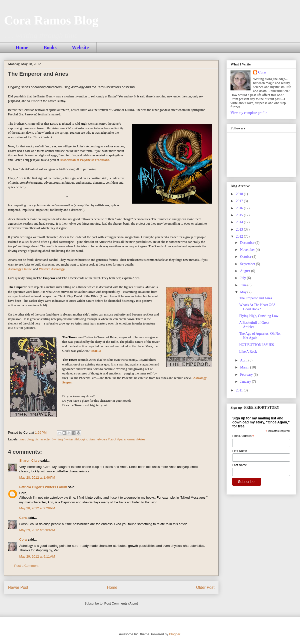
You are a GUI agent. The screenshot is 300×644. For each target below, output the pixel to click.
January (246, 382)
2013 (240, 229)
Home (22, 47)
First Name (240, 451)
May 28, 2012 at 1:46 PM (37, 478)
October (246, 257)
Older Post (205, 587)
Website (80, 47)
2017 (240, 201)
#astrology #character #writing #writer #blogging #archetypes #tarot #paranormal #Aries (82, 439)
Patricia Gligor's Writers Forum (43, 487)
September (248, 264)
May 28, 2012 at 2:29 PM (37, 508)
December (248, 243)
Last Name (239, 465)
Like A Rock (248, 352)
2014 (240, 222)
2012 (240, 236)
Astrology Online (20, 269)
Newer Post (18, 587)
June (244, 285)
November (248, 250)
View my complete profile (249, 113)
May (244, 292)
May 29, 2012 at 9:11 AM (37, 556)
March (245, 367)
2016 (240, 208)
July (243, 278)
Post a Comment (26, 566)
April (244, 360)
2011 (240, 390)
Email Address (243, 436)
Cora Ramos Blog (51, 20)
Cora (23, 518)
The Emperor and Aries (256, 298)
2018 (240, 194)
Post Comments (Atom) (121, 603)
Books (50, 47)
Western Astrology (51, 269)
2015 (240, 215)
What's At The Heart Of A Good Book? (257, 307)
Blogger (174, 634)
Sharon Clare (29, 461)
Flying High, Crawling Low (259, 316)
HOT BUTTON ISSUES (257, 345)
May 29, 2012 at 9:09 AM (37, 530)
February (247, 375)
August (245, 271)
